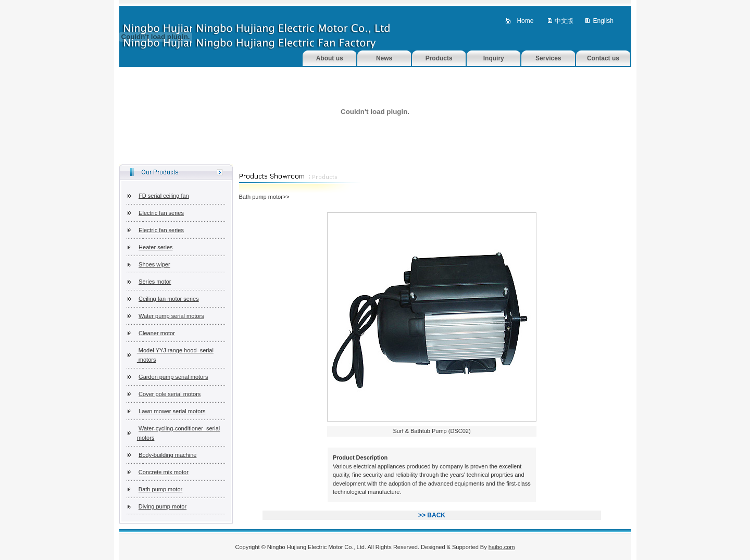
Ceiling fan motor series (169, 299)
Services (548, 58)
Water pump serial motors (171, 316)
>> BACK (432, 515)
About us (330, 58)
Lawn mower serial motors (172, 411)
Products (439, 58)
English (603, 21)
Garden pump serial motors (173, 377)
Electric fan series (161, 213)
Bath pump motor (160, 489)
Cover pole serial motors (170, 394)
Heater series (155, 247)
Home (525, 21)
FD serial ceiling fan (164, 196)
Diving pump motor (162, 506)
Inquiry (494, 58)
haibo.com (502, 547)
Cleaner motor (157, 333)
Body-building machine (167, 455)
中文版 (564, 21)
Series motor (155, 282)
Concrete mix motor (164, 472)
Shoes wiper (154, 264)
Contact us (603, 58)
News (384, 58)
